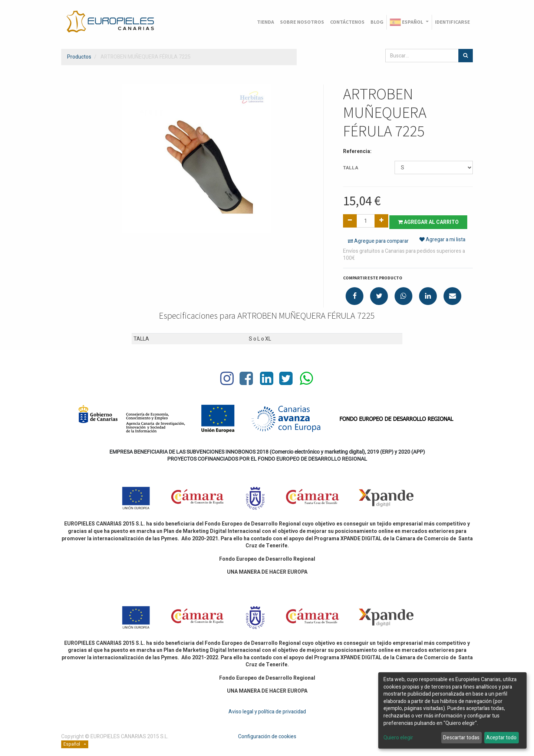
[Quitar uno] (350, 221)
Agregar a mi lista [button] (442, 240)
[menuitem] (266, 22)
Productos (79, 57)
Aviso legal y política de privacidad (267, 711)
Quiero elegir (398, 738)
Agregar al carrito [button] (431, 221)
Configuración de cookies (267, 736)
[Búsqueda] (466, 56)
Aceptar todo (501, 738)
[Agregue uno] (381, 221)
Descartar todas (461, 738)
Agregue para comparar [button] (378, 240)
